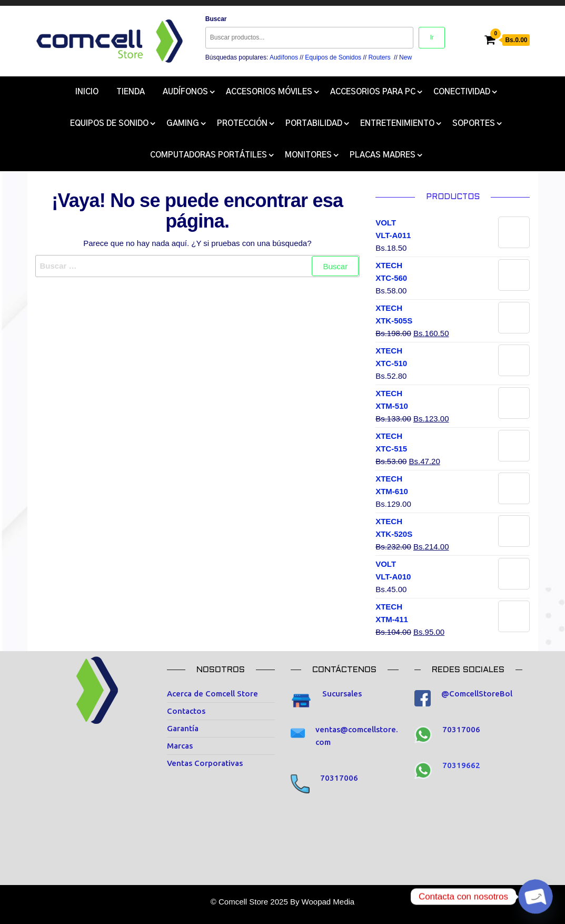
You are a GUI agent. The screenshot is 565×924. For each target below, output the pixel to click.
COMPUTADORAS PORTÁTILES (209, 155)
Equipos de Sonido (109, 124)
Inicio (87, 92)
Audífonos (284, 57)
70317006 (339, 778)
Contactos (186, 711)
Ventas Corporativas (205, 763)
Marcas (180, 746)
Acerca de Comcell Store (212, 694)
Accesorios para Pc (373, 92)
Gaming (183, 124)
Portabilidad (314, 124)
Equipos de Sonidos (333, 57)
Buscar (216, 19)
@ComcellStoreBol (477, 694)
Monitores (308, 155)
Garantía (183, 728)
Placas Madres (383, 155)
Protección (242, 124)
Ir (432, 37)
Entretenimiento (397, 124)
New (405, 57)
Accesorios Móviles (269, 92)
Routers (379, 57)
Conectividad (462, 92)
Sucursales (342, 694)
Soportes (474, 124)
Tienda (131, 92)
